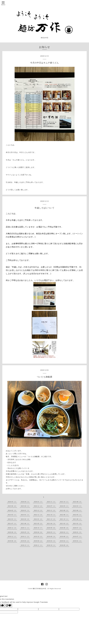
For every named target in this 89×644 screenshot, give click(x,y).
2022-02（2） (25, 519)
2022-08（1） (65, 515)
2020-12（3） (12, 528)
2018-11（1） (38, 545)
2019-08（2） (65, 537)
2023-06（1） (78, 510)
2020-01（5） (78, 532)
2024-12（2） (38, 506)
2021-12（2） (51, 519)
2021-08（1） (78, 519)
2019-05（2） (25, 541)
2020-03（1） (51, 532)
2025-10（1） (65, 502)
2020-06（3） (12, 532)
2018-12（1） (25, 545)
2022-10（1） (51, 515)
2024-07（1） (51, 506)
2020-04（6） (38, 532)
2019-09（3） (51, 537)
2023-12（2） (38, 510)
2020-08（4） (65, 528)
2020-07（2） (78, 528)
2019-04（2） (38, 541)
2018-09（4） (65, 545)
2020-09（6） (51, 528)
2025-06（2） (12, 506)
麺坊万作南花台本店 (39, 589)
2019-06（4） (12, 541)
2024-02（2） (12, 510)
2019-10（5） (38, 537)
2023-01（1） (25, 515)
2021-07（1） (12, 524)
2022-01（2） (38, 519)
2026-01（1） (38, 502)
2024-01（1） (25, 510)
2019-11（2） (25, 537)
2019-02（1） (65, 541)
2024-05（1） (65, 506)
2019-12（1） (12, 537)
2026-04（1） (25, 502)
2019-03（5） (51, 541)
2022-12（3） (38, 515)
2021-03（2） (65, 524)
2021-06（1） (25, 524)
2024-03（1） (78, 506)
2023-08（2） (65, 510)
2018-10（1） (51, 545)
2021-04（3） (51, 524)
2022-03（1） (12, 519)
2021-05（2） (38, 524)
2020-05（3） (25, 532)
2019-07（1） (78, 537)
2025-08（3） (78, 502)
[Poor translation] (8, 606)
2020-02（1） (65, 532)
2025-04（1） (25, 506)
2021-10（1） (65, 519)
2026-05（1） (12, 502)
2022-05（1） (78, 515)
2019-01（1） (78, 541)
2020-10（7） (38, 528)
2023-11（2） (51, 510)
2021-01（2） (78, 524)
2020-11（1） (25, 528)
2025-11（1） (51, 502)
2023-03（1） (12, 515)
